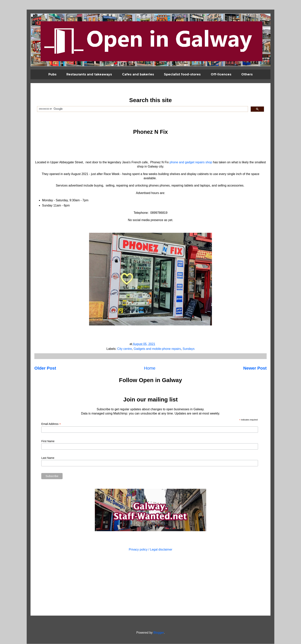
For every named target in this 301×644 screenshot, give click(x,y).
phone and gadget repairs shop (191, 162)
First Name (48, 441)
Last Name (48, 458)
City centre (125, 349)
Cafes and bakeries (138, 74)
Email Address (51, 424)
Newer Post (255, 368)
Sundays (189, 349)
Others (247, 74)
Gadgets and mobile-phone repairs (157, 349)
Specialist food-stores (182, 74)
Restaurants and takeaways (89, 74)
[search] (142, 109)
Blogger (159, 633)
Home (150, 368)
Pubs (52, 74)
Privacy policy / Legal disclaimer (151, 549)
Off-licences (221, 74)
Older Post (45, 368)
